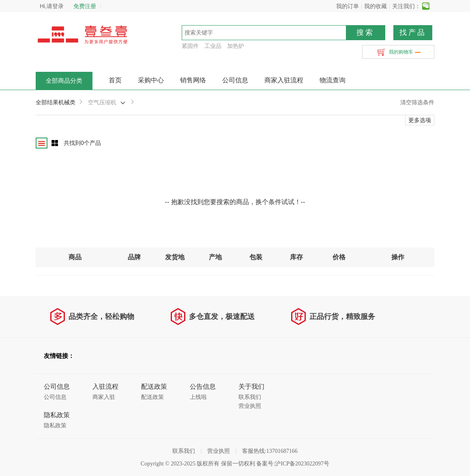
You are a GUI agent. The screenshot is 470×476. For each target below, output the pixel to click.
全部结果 (47, 102)
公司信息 (235, 80)
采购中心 (151, 80)
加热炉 (236, 46)
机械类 (67, 102)
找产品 (413, 32)
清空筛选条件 (417, 102)
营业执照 (250, 406)
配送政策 (152, 397)
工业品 (213, 46)
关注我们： (406, 6)
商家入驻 (104, 397)
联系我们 (250, 397)
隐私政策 (55, 425)
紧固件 (190, 46)
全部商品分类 (64, 81)
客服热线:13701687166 (270, 451)
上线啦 (198, 397)
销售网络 (193, 80)
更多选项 (420, 120)
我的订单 (348, 6)
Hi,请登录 (52, 6)
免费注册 (85, 6)
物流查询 (333, 80)
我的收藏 (376, 6)
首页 (115, 80)
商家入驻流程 (284, 80)
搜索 (365, 32)
